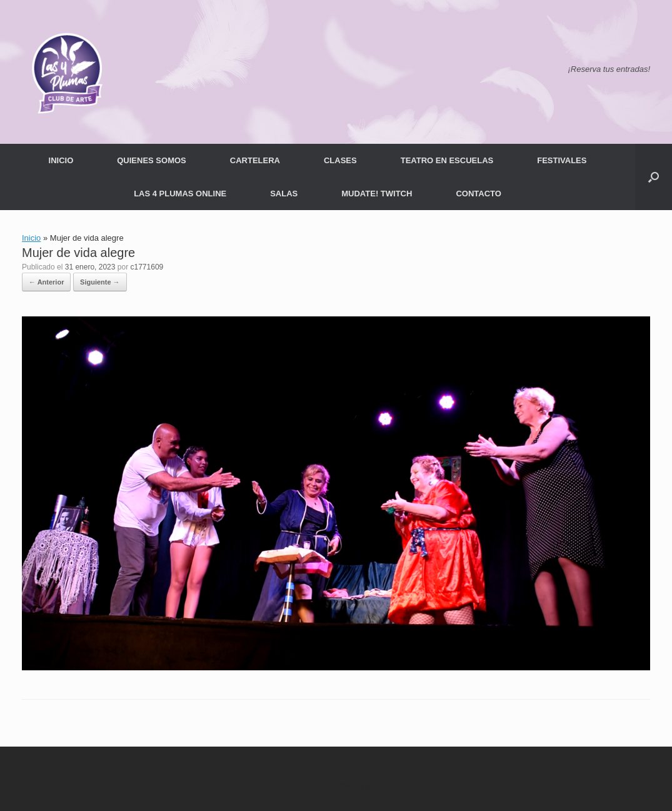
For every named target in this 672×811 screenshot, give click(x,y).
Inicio (31, 238)
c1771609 (147, 267)
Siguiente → (100, 282)
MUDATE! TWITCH (377, 194)
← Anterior (46, 282)
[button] (654, 177)
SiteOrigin (357, 786)
